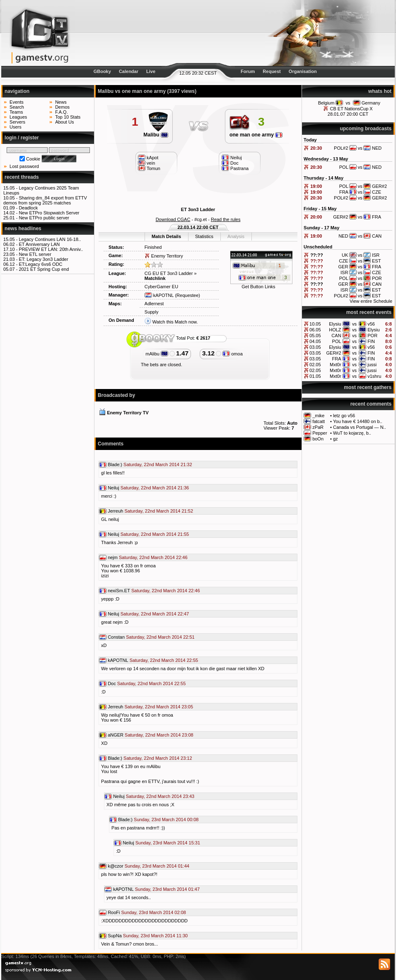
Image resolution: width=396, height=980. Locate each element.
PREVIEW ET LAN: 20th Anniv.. (51, 249)
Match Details (166, 236)
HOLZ (335, 330)
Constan (116, 637)
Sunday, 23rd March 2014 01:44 (157, 866)
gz (336, 439)
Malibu (156, 135)
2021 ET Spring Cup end (44, 269)
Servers (17, 122)
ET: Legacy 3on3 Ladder (43, 259)
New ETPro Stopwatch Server (49, 213)
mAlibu (157, 354)
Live (151, 71)
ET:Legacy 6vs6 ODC (40, 264)
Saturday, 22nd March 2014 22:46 (153, 557)
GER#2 (334, 353)
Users (16, 127)
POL (337, 341)
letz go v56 (344, 416)
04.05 (315, 341)
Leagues (18, 117)
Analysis (236, 236)
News (61, 102)
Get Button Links (258, 287)
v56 (371, 324)
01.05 (315, 376)
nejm (113, 557)
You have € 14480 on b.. (358, 421)
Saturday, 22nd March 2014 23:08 (159, 735)
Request (272, 71)
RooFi (114, 912)
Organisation (303, 71)
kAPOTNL (159, 295)
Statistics (204, 236)
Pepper (320, 433)
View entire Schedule (371, 301)
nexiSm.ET (119, 591)
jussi (372, 365)
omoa (233, 354)
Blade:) (115, 464)
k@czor (115, 866)
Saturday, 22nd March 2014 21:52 (159, 511)
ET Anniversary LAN (39, 244)
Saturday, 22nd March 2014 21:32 (158, 464)
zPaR (318, 427)
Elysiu (335, 324)
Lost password (24, 166)
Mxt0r (336, 365)
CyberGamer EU (161, 287)
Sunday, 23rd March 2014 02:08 (154, 912)
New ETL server (35, 254)
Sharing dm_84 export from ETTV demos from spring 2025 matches (45, 200)
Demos (62, 107)
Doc (112, 683)
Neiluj (113, 488)
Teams (16, 112)
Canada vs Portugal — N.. (360, 427)
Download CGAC (173, 219)
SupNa (115, 936)
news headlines (23, 229)
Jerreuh (115, 511)
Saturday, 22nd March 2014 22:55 (164, 660)
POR (372, 336)
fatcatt (319, 421)
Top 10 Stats (68, 117)
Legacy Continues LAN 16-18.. (50, 239)
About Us (64, 122)
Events (17, 102)
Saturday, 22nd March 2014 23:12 (158, 758)
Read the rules (226, 219)
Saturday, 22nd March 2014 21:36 (155, 488)
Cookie (33, 159)
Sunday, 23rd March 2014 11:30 (155, 936)
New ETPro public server (44, 218)
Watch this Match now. (175, 322)
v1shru (374, 376)
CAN (336, 336)
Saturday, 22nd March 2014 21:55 (155, 534)
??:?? (317, 255)
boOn (318, 439)
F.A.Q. (62, 112)
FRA (337, 359)
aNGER (116, 735)
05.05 (315, 336)
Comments (111, 444)
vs (348, 103)
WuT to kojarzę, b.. (352, 433)
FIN (371, 341)
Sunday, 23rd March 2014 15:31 (168, 843)
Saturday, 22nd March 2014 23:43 (160, 796)
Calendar (129, 71)
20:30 (316, 148)
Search (17, 107)
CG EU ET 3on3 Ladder (169, 273)
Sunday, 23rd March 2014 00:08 (166, 820)
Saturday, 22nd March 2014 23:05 (159, 707)
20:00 (316, 217)
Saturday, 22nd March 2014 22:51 (160, 637)
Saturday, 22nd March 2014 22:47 (155, 614)
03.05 (315, 347)
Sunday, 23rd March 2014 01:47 (167, 889)
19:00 (316, 186)
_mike (318, 416)
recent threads (22, 177)
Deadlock (28, 208)
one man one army (256, 135)
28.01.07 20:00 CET (348, 114)
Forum (248, 71)
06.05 (315, 330)
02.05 (315, 365)
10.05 (315, 324)
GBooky (102, 71)
